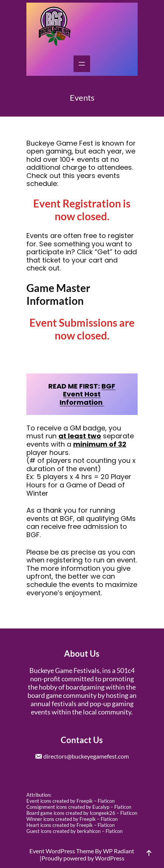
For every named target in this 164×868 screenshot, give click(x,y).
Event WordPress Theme (62, 851)
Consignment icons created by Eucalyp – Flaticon (79, 807)
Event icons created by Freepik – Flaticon (71, 801)
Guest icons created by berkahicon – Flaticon (74, 831)
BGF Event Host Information (87, 394)
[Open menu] (82, 64)
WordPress (110, 858)
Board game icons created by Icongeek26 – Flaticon (82, 813)
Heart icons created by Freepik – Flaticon (71, 825)
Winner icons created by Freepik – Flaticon (72, 819)
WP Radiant (119, 851)
